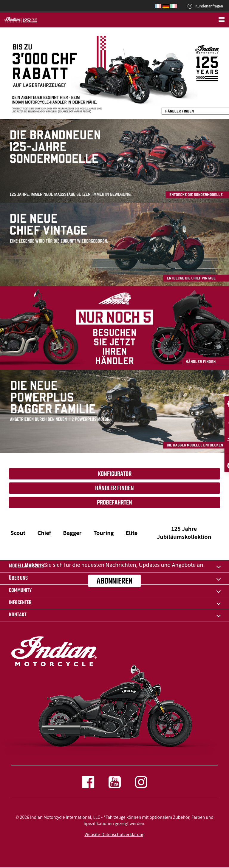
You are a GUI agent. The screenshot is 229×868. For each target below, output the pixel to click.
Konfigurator (115, 474)
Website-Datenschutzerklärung (115, 834)
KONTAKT (18, 615)
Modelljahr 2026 (26, 566)
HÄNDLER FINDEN (114, 488)
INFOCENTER (20, 603)
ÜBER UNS (18, 578)
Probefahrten (114, 503)
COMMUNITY (20, 591)
